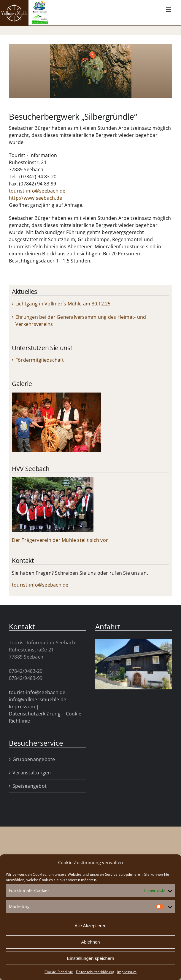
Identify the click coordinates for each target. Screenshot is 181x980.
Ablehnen (90, 942)
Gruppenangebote (34, 759)
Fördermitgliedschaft (40, 360)
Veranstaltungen (32, 773)
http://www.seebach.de (35, 198)
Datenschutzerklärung (95, 972)
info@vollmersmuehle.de (38, 699)
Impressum (127, 972)
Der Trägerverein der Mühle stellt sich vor (60, 540)
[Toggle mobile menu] (169, 10)
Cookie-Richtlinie (59, 972)
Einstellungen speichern (90, 958)
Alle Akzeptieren (90, 926)
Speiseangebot (30, 786)
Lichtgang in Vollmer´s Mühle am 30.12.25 (63, 304)
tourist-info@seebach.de (37, 191)
